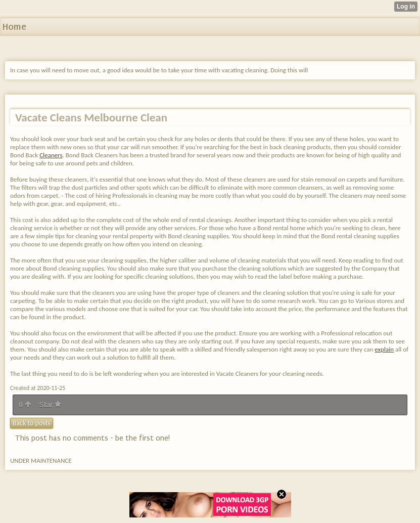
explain (384, 349)
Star (50, 405)
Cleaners (51, 155)
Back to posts (32, 423)
